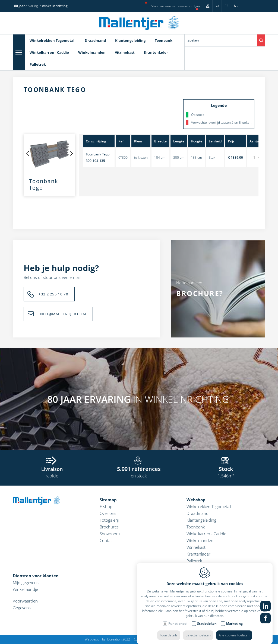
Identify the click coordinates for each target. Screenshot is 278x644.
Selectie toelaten (198, 630)
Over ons (108, 513)
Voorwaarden (25, 601)
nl (236, 6)
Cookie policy (144, 639)
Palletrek (38, 64)
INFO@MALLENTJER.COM (62, 314)
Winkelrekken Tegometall (53, 40)
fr (227, 6)
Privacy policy (167, 639)
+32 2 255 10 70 (53, 294)
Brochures (109, 527)
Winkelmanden (92, 52)
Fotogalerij (109, 520)
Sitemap (108, 500)
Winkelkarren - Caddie (49, 52)
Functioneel (178, 618)
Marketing (234, 618)
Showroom (110, 534)
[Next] (71, 153)
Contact (107, 540)
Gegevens (22, 608)
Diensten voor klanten (36, 576)
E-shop (106, 506)
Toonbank (164, 40)
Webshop (196, 500)
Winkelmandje (25, 589)
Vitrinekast (125, 52)
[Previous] (28, 153)
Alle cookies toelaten (234, 630)
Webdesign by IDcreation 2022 (107, 639)
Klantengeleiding (130, 40)
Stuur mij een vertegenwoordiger (176, 6)
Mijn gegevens (26, 582)
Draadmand (95, 40)
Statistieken (207, 618)
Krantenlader (156, 52)
